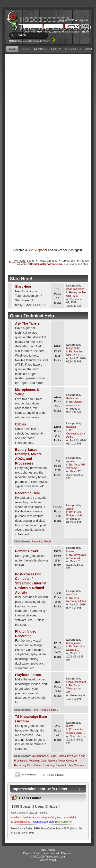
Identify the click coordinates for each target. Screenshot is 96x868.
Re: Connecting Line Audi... (76, 434)
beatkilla (71, 427)
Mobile (51, 850)
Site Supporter (37, 250)
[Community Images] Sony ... (76, 731)
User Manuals (76, 765)
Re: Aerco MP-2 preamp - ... (76, 466)
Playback (61, 765)
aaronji (70, 509)
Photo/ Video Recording (41, 765)
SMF (55, 860)
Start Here (23, 287)
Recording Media (41, 541)
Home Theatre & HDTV (45, 710)
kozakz (70, 551)
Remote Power (27, 551)
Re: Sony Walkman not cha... (74, 689)
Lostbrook (29, 817)
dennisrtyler (69, 817)
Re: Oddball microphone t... (75, 403)
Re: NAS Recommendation (76, 599)
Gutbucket (72, 398)
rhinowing (41, 817)
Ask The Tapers (27, 323)
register (83, 20)
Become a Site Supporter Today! (36, 41)
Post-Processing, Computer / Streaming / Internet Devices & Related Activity (31, 583)
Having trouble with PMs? (76, 294)
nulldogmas (55, 817)
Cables (21, 424)
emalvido (16, 817)
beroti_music (74, 643)
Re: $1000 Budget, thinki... (75, 514)
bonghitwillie (73, 348)
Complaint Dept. (21, 822)
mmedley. (72, 594)
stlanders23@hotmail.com (46, 264)
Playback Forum (28, 675)
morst (70, 726)
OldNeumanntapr (76, 682)
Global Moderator (43, 822)
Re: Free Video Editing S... (76, 648)
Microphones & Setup (44, 756)
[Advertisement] (48, 103)
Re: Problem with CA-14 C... (75, 353)
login (71, 20)
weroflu (70, 461)
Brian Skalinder (75, 289)
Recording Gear (28, 493)
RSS (43, 850)
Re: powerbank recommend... (76, 556)
